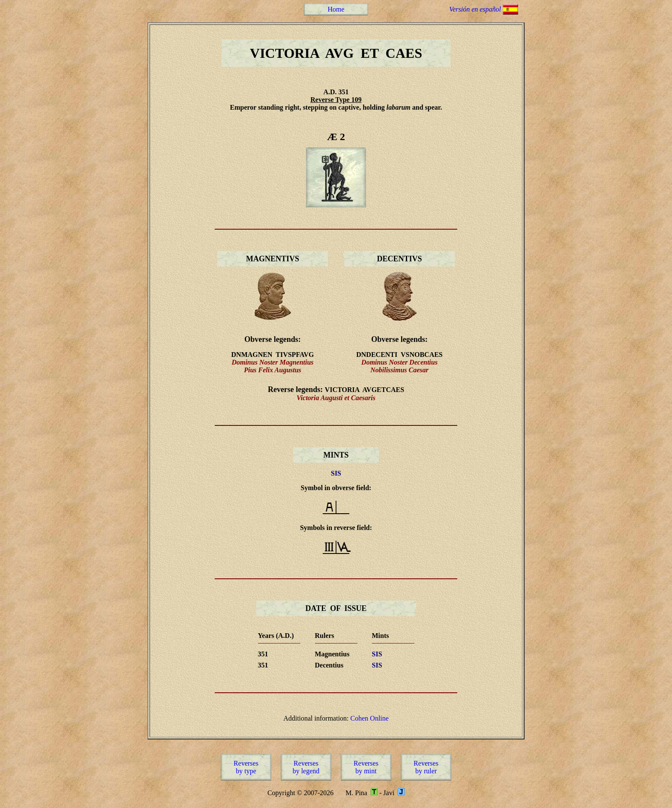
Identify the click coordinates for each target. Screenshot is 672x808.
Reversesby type (246, 767)
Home (336, 9)
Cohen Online (370, 718)
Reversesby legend (306, 767)
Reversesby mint (366, 767)
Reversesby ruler (426, 767)
